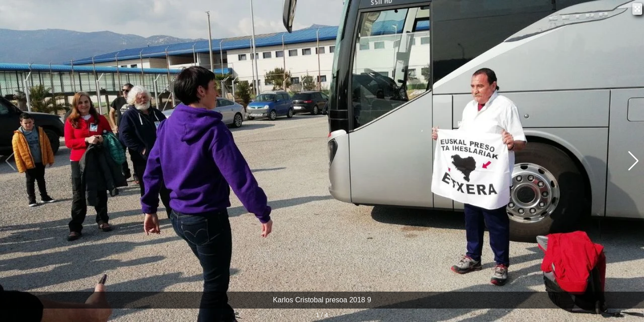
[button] (633, 161)
